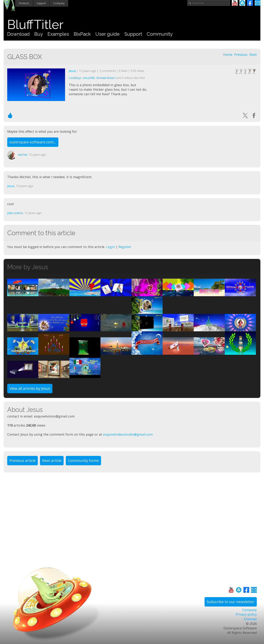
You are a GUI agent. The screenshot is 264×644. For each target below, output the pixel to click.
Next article (52, 461)
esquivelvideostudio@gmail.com (128, 434)
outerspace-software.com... (33, 142)
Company (59, 3)
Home (228, 54)
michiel (22, 155)
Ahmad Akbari (106, 78)
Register (125, 247)
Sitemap (250, 619)
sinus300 (89, 78)
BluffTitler (35, 25)
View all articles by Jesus (30, 388)
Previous (241, 54)
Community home (83, 461)
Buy (39, 34)
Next (253, 54)
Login (110, 247)
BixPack (82, 34)
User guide (108, 34)
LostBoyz (75, 78)
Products (24, 3)
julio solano (15, 213)
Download (18, 34)
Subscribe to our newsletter (231, 602)
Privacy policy (246, 614)
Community (160, 34)
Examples (58, 34)
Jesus (72, 71)
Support (41, 3)
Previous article (22, 461)
